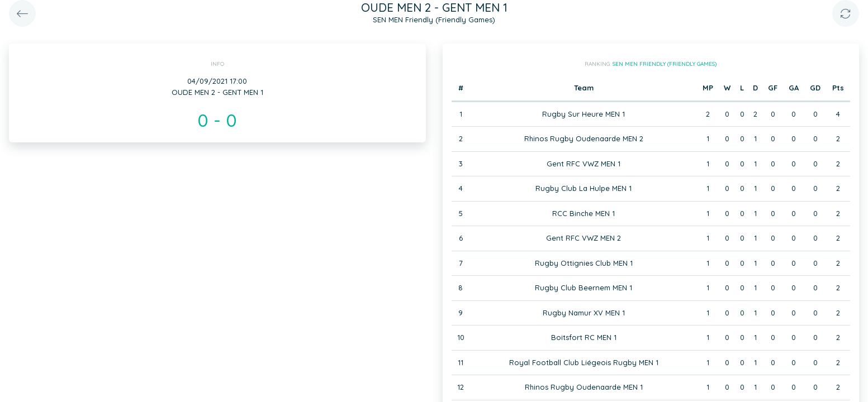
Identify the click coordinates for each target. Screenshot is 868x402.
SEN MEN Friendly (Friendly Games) (665, 64)
